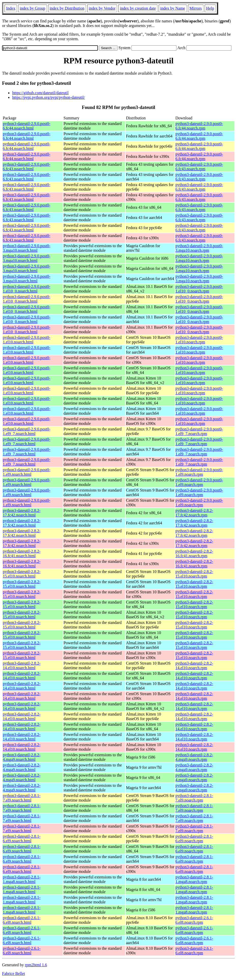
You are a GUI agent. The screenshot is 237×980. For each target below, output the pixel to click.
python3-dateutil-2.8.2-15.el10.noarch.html (22, 574)
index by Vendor (102, 8)
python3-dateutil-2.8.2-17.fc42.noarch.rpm (194, 513)
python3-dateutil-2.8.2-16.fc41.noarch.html (22, 554)
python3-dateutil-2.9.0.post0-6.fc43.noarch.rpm (199, 167)
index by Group (32, 8)
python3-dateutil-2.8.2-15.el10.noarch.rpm (194, 574)
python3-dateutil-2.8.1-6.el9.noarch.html (22, 839)
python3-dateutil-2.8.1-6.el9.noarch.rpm (194, 839)
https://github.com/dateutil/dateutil (40, 93)
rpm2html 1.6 (36, 965)
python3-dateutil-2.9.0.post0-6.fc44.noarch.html (27, 126)
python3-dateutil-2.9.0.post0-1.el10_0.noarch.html (27, 289)
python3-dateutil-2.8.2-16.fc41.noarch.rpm (194, 554)
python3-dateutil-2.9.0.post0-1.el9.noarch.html (27, 472)
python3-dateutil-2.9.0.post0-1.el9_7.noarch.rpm (199, 431)
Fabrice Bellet (13, 974)
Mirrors (196, 8)
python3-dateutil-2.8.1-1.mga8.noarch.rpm (194, 879)
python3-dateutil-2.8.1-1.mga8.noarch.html (22, 879)
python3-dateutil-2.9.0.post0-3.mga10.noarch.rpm (199, 248)
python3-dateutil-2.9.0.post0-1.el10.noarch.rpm (199, 340)
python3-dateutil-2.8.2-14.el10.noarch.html (22, 666)
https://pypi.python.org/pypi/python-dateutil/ (49, 97)
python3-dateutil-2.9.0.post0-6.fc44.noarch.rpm (199, 126)
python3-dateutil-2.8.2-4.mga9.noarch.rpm (194, 757)
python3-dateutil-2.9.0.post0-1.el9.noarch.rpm (199, 472)
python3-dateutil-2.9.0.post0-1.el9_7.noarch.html (27, 431)
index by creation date (138, 8)
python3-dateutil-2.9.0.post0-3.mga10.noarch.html (27, 248)
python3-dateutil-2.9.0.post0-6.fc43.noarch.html (27, 167)
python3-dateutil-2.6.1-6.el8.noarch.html (22, 920)
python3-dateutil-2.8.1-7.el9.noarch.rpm (194, 798)
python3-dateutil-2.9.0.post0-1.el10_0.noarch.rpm (199, 289)
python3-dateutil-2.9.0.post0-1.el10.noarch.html (27, 340)
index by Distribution (67, 8)
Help (210, 8)
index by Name (173, 8)
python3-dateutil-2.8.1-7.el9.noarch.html (22, 798)
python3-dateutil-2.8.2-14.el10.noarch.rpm (194, 666)
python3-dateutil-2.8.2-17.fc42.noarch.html (22, 513)
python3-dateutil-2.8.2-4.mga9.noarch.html (22, 757)
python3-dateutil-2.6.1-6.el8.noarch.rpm (194, 920)
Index (11, 8)
